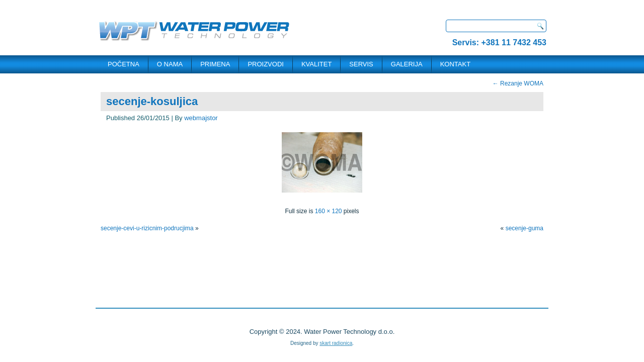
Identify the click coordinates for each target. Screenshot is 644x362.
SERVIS (361, 64)
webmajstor (201, 118)
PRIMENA (215, 64)
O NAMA (170, 64)
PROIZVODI (266, 64)
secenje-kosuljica (152, 101)
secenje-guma (525, 228)
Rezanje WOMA (518, 83)
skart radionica (336, 343)
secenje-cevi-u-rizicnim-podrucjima (147, 228)
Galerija (407, 64)
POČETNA (124, 64)
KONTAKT (455, 64)
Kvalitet (316, 64)
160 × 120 (329, 211)
